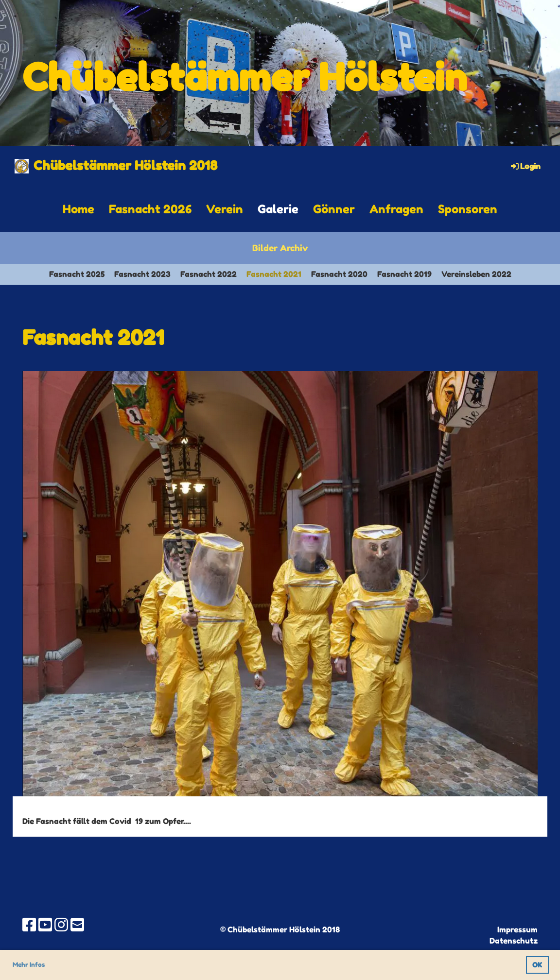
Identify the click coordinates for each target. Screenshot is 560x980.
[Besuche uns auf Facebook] (29, 925)
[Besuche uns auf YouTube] (45, 925)
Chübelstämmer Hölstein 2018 (125, 165)
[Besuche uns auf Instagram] (61, 925)
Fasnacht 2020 (339, 274)
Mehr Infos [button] (29, 964)
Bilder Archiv (280, 248)
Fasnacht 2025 (77, 274)
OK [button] (537, 965)
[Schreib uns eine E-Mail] (77, 925)
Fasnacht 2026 (150, 209)
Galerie (278, 209)
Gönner (334, 209)
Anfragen (396, 209)
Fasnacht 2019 (404, 274)
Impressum (517, 929)
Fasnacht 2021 (274, 274)
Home (79, 209)
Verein (225, 209)
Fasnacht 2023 (142, 274)
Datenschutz (514, 941)
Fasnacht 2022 (209, 274)
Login (525, 166)
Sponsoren (468, 209)
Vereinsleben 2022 (476, 274)
